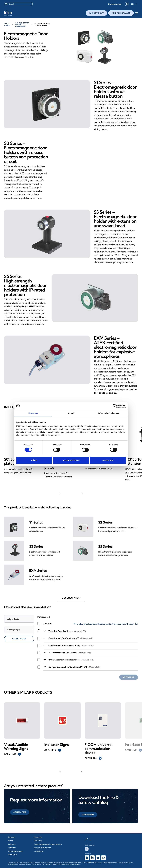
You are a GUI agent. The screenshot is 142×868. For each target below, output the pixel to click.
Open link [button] (13, 754)
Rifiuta (34, 460)
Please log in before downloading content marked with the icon (106, 623)
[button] (115, 4)
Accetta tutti (108, 460)
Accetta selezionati (71, 460)
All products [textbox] (13, 619)
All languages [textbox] (14, 629)
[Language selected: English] (134, 4)
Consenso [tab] (33, 413)
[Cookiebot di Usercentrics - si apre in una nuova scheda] (115, 406)
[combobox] (18, 4)
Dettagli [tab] (71, 413)
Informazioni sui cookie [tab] (109, 413)
